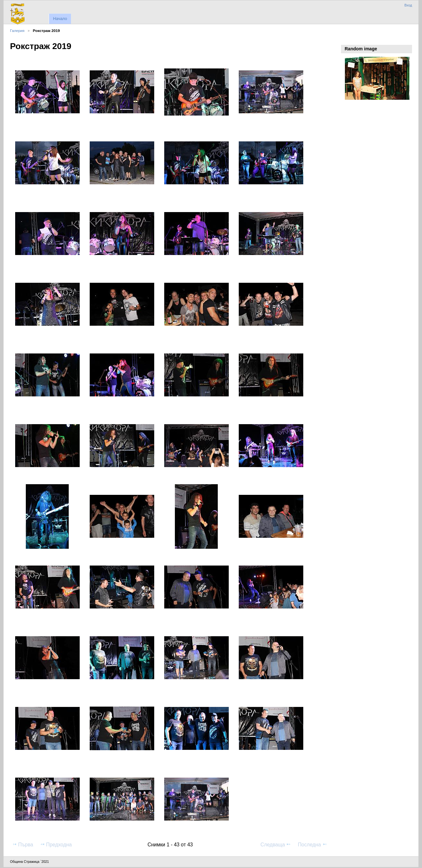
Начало (60, 19)
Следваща (276, 844)
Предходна (56, 844)
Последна (312, 844)
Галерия (17, 31)
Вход (408, 5)
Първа (23, 844)
